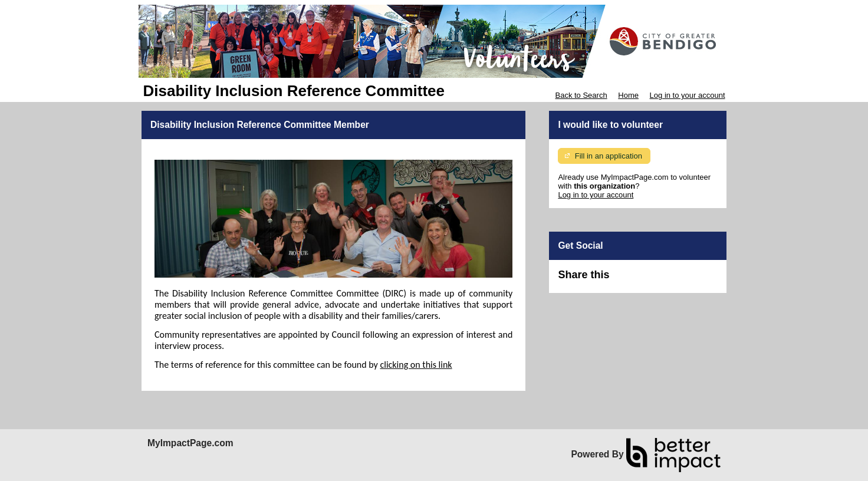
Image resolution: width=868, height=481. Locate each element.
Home (628, 95)
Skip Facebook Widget (647, 280)
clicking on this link (416, 365)
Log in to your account (688, 95)
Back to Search (581, 95)
